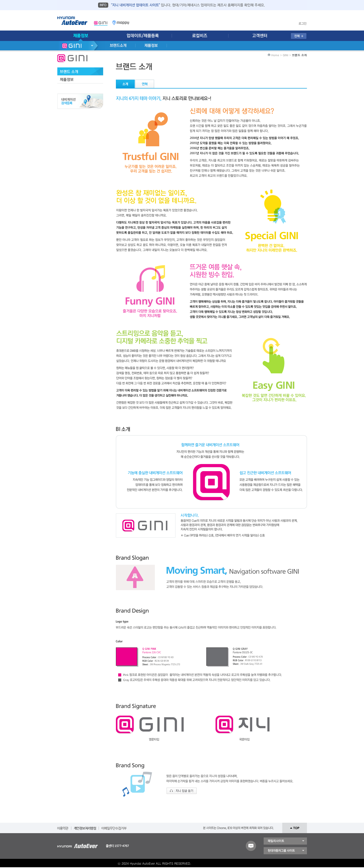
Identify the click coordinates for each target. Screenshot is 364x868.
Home (275, 55)
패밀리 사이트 (285, 841)
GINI (286, 55)
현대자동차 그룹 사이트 (285, 851)
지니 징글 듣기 (182, 791)
